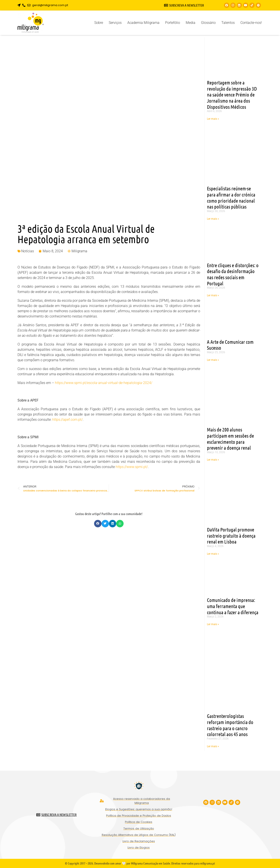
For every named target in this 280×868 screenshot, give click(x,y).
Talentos (228, 23)
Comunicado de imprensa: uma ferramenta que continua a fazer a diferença (233, 606)
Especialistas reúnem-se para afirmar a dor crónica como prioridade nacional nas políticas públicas (231, 197)
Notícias (28, 251)
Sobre (99, 23)
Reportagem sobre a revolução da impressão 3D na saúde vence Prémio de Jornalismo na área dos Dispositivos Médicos (232, 95)
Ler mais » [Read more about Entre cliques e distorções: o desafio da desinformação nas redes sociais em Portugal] (213, 295)
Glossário (208, 23)
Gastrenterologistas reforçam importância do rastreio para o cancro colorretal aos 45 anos (230, 725)
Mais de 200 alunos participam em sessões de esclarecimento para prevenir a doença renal (230, 438)
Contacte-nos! (251, 23)
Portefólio (173, 23)
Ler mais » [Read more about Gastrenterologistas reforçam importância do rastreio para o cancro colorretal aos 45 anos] (213, 746)
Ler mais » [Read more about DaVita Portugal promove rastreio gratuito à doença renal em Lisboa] (213, 554)
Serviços (115, 23)
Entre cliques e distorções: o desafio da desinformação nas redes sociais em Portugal (233, 274)
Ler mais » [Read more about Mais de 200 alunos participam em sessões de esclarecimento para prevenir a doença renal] (213, 460)
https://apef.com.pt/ (67, 420)
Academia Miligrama (143, 23)
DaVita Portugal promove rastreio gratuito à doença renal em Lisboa (231, 535)
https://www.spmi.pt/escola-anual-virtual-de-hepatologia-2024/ (104, 383)
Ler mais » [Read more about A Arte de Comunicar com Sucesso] (213, 360)
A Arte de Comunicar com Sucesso (230, 345)
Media (191, 23)
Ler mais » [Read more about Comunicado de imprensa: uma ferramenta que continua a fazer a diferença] (213, 624)
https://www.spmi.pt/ (132, 467)
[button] (98, 524)
